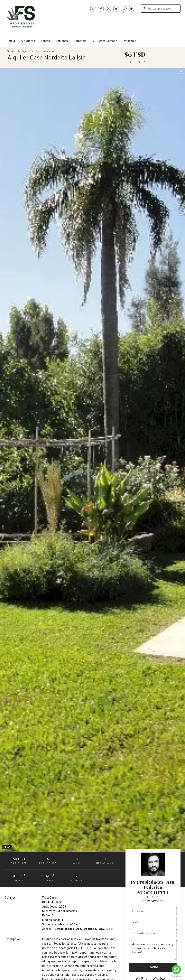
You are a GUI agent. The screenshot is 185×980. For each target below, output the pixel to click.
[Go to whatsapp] (176, 970)
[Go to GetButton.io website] (176, 976)
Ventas (45, 41)
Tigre (25, 51)
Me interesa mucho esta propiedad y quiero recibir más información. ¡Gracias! (153, 950)
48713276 (153, 897)
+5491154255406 (153, 902)
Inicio (11, 41)
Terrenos (62, 41)
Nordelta (15, 51)
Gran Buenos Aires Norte (43, 51)
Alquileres (28, 41)
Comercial (80, 41)
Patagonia (129, 41)
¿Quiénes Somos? (105, 41)
